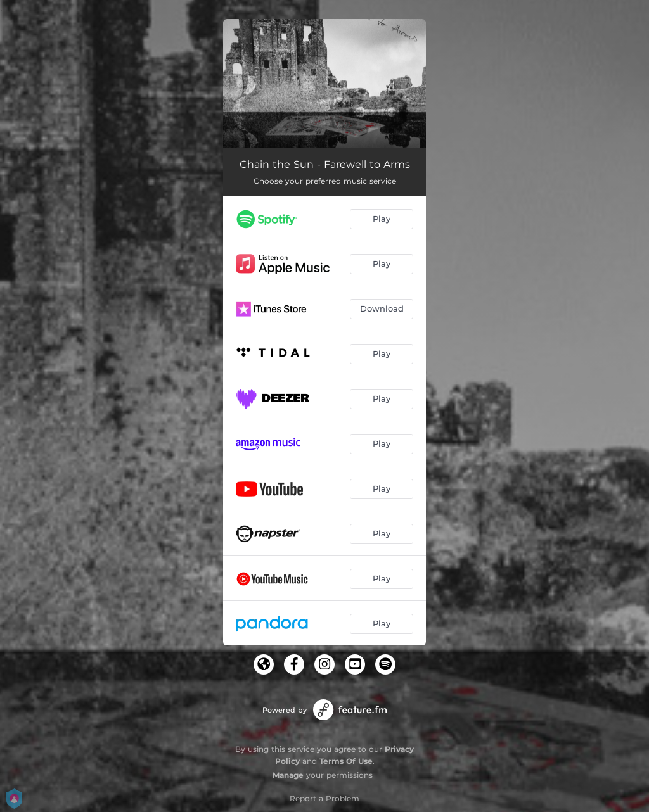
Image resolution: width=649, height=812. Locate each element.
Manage (288, 775)
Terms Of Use (346, 761)
